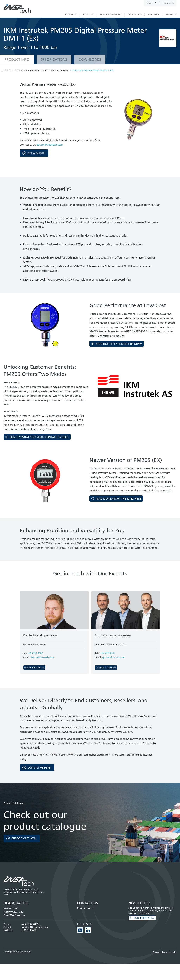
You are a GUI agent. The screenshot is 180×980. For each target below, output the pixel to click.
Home (7, 70)
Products (19, 70)
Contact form (85, 908)
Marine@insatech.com (42, 657)
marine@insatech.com (35, 927)
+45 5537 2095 (108, 653)
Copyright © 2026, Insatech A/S (17, 951)
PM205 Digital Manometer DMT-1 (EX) (93, 70)
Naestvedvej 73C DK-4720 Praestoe (14, 914)
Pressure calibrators (57, 70)
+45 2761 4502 (35, 653)
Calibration (35, 70)
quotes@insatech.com (49, 145)
